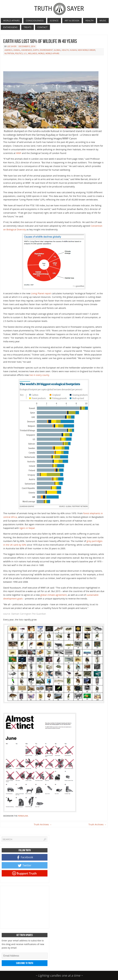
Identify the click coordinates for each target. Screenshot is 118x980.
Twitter (25, 865)
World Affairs (52, 53)
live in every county (39, 375)
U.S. (25, 53)
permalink (23, 816)
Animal (17, 50)
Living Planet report (41, 293)
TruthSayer (59, 8)
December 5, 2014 (27, 46)
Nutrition (9, 53)
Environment (46, 50)
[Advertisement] (59, 63)
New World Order (87, 50)
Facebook (25, 857)
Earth (36, 50)
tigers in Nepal (27, 528)
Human (73, 50)
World (41, 53)
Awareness (27, 50)
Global (57, 50)
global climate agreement (54, 595)
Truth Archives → (43, 824)
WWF (19, 153)
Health (65, 50)
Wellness (33, 53)
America (8, 50)
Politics (19, 53)
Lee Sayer (12, 46)
